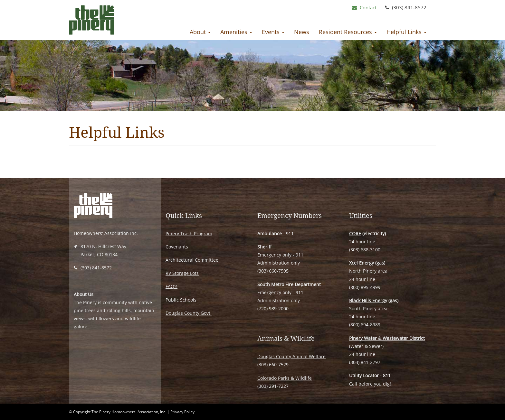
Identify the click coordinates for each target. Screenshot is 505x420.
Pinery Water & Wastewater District (387, 338)
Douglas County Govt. (189, 313)
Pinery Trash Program (189, 233)
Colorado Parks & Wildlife (285, 378)
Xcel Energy (362, 263)
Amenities (236, 32)
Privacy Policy (182, 412)
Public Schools (181, 300)
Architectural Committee (192, 260)
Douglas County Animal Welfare (291, 356)
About (200, 32)
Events (273, 32)
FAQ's (172, 286)
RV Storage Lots (182, 273)
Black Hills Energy (368, 300)
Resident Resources (348, 32)
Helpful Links (406, 32)
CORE (355, 233)
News (302, 32)
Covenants (177, 247)
